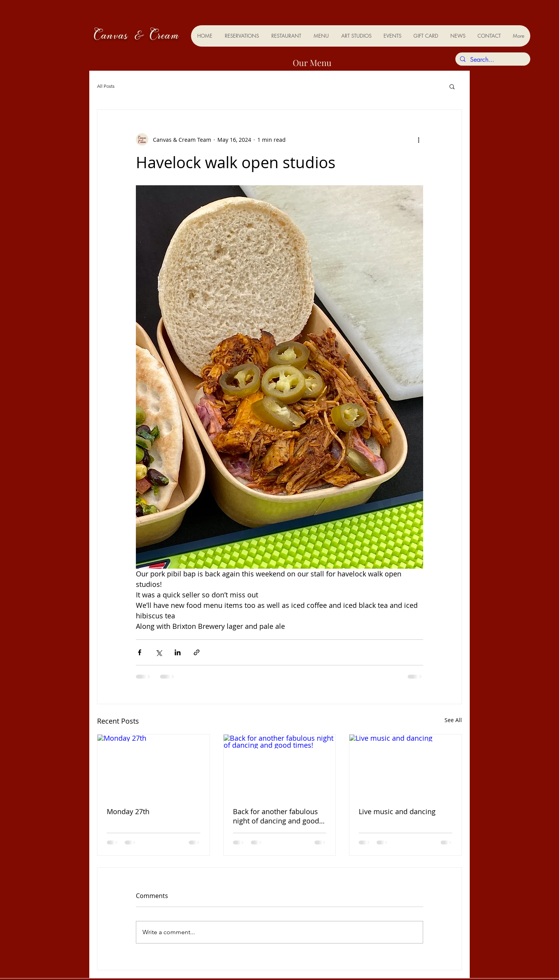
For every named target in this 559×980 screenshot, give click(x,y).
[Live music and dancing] (405, 766)
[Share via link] (197, 652)
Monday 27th (128, 811)
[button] (452, 86)
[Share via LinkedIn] (178, 652)
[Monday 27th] (154, 766)
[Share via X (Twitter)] (159, 652)
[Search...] (492, 60)
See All (453, 720)
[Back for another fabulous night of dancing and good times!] (280, 766)
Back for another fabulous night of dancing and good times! (276, 816)
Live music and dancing (397, 811)
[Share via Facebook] (140, 652)
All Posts (106, 86)
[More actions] (418, 139)
